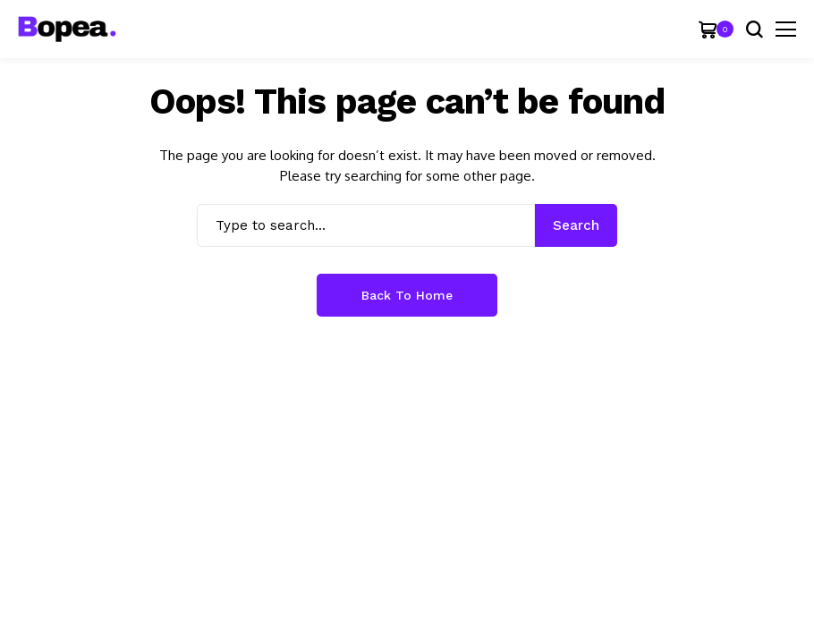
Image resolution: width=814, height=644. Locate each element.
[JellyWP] (67, 29)
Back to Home (407, 295)
